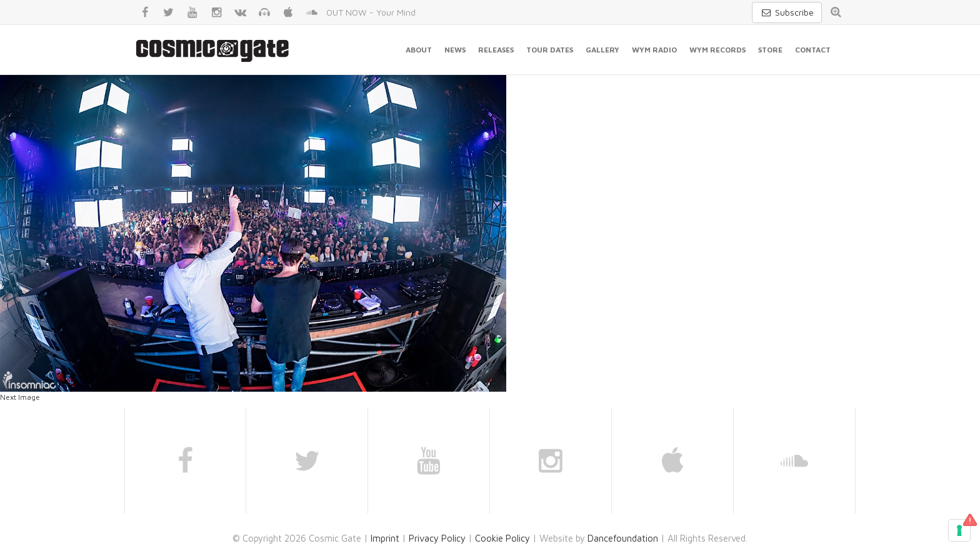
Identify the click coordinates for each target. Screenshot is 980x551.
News (455, 50)
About (419, 50)
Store (770, 50)
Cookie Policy (502, 538)
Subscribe (787, 12)
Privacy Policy (437, 538)
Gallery (602, 50)
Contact (813, 50)
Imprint (385, 538)
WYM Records (717, 50)
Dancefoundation (623, 538)
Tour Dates (550, 50)
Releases (496, 50)
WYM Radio (654, 50)
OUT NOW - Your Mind (371, 12)
